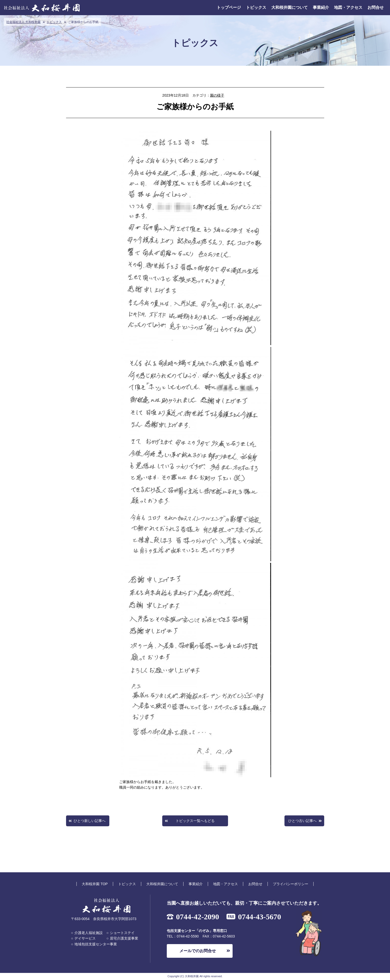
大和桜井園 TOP (95, 884)
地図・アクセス (348, 7)
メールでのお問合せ (198, 951)
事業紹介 (321, 7)
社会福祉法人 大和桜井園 (23, 22)
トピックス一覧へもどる (195, 821)
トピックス (256, 7)
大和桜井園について (290, 7)
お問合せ (376, 7)
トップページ (229, 7)
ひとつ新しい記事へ (90, 821)
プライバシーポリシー (291, 884)
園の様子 (217, 95)
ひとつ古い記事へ (302, 821)
